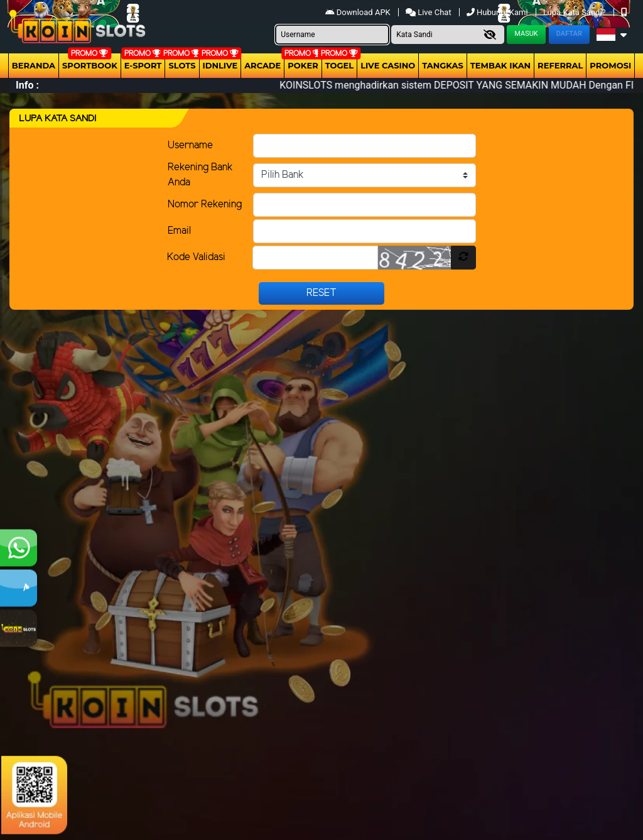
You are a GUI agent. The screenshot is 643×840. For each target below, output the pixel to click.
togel (339, 65)
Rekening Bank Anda (200, 175)
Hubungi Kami (498, 12)
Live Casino (388, 65)
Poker (303, 65)
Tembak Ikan (500, 65)
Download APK (359, 12)
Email (179, 231)
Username (190, 145)
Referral (560, 65)
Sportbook (90, 65)
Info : (27, 85)
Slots (182, 65)
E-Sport (143, 65)
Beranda (34, 65)
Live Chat (429, 12)
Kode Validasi (196, 257)
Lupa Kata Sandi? (575, 12)
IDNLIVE (220, 65)
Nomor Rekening (205, 205)
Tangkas (443, 65)
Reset (321, 293)
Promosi (610, 65)
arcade (262, 65)
